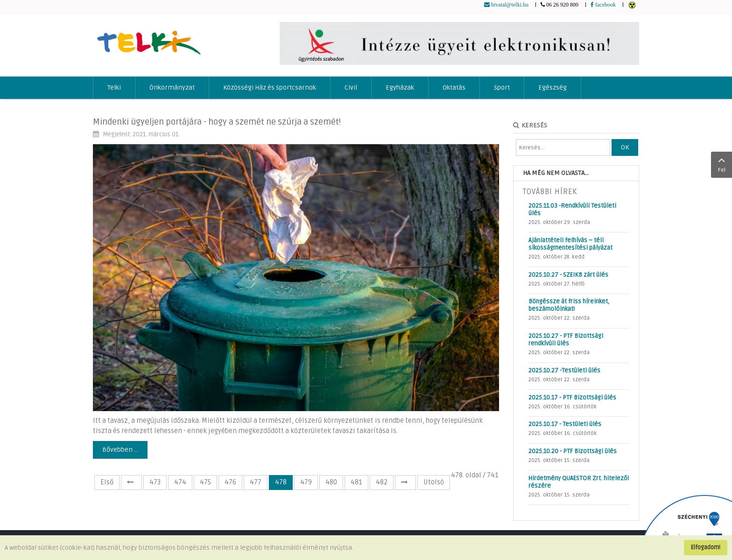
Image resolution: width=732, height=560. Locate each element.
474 (180, 482)
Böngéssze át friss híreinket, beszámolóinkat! (569, 305)
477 (256, 482)
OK (625, 147)
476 (230, 482)
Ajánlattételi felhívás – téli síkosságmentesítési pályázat (570, 244)
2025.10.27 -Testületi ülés (564, 371)
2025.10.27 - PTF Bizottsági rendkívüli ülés (566, 340)
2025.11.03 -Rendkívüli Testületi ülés (572, 210)
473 (155, 482)
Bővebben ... (120, 450)
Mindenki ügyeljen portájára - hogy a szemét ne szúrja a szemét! (217, 122)
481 (356, 482)
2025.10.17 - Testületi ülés (565, 424)
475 (205, 482)
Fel (721, 164)
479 (306, 482)
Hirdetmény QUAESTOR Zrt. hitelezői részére (579, 482)
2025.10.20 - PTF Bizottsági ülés (573, 451)
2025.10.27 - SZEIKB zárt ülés (568, 275)
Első (107, 482)
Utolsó (434, 482)
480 (331, 482)
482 (382, 482)
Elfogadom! (706, 547)
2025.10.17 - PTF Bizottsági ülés (572, 398)
